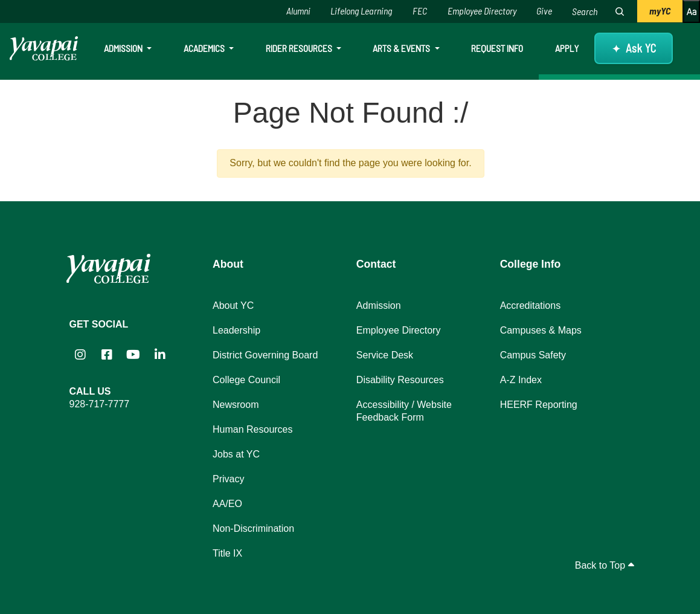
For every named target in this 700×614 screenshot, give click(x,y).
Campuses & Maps (541, 330)
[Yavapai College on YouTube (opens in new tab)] (133, 355)
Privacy (228, 479)
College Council (246, 380)
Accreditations (531, 305)
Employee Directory (482, 11)
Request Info (497, 48)
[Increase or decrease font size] (691, 11)
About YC (233, 305)
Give (544, 11)
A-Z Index (521, 380)
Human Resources (253, 429)
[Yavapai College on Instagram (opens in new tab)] (80, 355)
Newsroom (236, 405)
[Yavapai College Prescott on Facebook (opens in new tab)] (107, 355)
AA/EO (227, 504)
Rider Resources (300, 48)
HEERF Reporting (539, 405)
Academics (205, 48)
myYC (660, 11)
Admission (124, 48)
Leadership (236, 330)
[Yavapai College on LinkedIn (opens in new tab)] (160, 355)
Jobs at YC (236, 454)
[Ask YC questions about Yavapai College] (634, 48)
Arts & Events (402, 48)
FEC (420, 11)
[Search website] (586, 11)
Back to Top (605, 565)
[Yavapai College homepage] (44, 48)
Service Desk (385, 355)
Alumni (298, 11)
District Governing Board (265, 355)
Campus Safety (533, 355)
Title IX (227, 553)
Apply (567, 48)
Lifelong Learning (361, 11)
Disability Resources (400, 380)
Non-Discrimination (253, 528)
